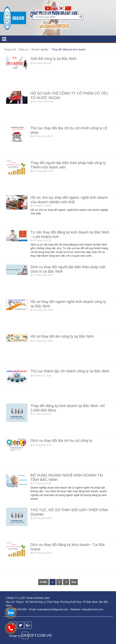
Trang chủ (10, 49)
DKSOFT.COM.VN (25, 635)
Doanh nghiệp (40, 49)
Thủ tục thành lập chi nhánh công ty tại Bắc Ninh (70, 371)
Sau (74, 582)
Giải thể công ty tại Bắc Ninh (53, 59)
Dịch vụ (24, 49)
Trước (44, 582)
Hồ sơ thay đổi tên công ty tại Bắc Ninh (62, 336)
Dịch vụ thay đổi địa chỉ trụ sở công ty (61, 441)
